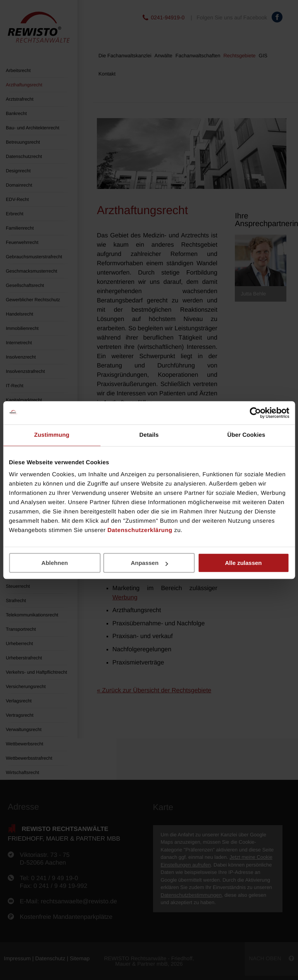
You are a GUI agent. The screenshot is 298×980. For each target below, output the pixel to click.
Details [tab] (149, 435)
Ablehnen (55, 563)
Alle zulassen (243, 563)
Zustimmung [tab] (52, 435)
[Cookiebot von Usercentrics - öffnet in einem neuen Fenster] (255, 413)
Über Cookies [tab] (246, 435)
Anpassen (149, 563)
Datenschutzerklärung (140, 530)
